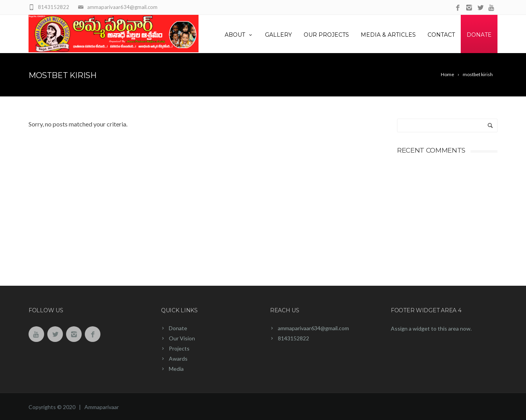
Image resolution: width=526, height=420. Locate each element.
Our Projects (326, 35)
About (239, 35)
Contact (441, 35)
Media (176, 369)
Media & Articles (388, 35)
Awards (178, 359)
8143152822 (293, 338)
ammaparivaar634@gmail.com (313, 328)
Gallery (278, 35)
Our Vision (182, 338)
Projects (179, 348)
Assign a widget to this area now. (431, 328)
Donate (479, 35)
